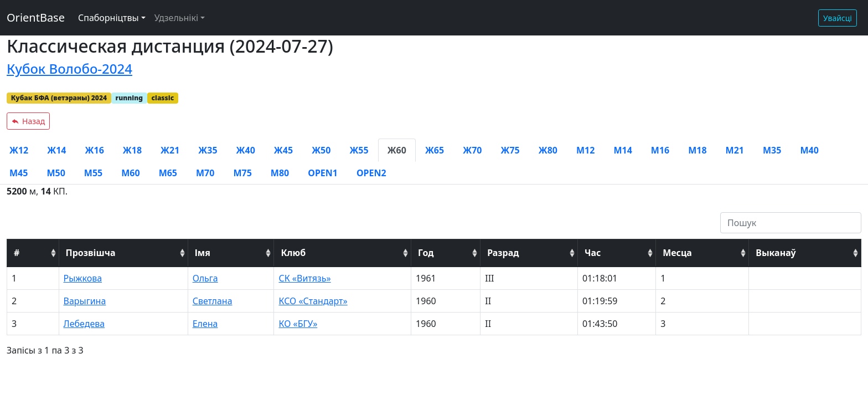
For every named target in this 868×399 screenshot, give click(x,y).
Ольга (205, 278)
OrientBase (36, 17)
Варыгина (85, 301)
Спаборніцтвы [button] (108, 18)
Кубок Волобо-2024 (69, 68)
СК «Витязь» (304, 278)
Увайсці (838, 18)
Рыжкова (83, 278)
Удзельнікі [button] (176, 18)
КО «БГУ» (298, 324)
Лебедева (84, 324)
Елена (205, 324)
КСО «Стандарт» (313, 301)
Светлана (213, 301)
